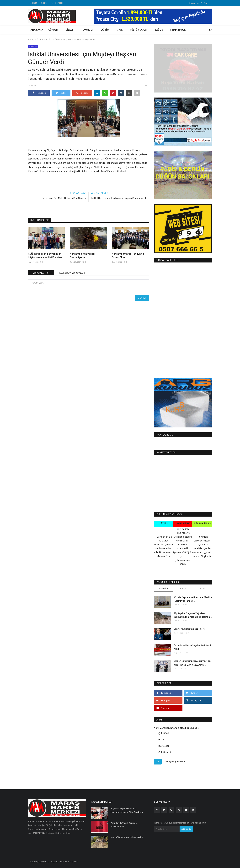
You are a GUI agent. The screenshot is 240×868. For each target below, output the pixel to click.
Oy (158, 762)
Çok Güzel (164, 733)
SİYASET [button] (72, 30)
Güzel (161, 740)
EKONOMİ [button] (89, 30)
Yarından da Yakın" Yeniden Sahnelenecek (124, 825)
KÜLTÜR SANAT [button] (140, 30)
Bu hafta (164, 588)
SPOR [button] (121, 30)
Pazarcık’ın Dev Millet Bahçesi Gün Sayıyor (64, 198)
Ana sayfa (37, 30)
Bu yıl (202, 588)
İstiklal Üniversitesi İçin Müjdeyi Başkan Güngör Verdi (119, 198)
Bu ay (183, 588)
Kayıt (206, 3)
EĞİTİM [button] (106, 30)
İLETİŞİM (33, 3)
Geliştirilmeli (165, 752)
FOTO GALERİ (57, 3)
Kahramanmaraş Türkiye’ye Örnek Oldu (128, 256)
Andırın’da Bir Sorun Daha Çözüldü (127, 837)
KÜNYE (44, 3)
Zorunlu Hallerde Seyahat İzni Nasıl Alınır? (192, 647)
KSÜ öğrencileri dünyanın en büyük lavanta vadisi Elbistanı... (46, 256)
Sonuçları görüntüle (175, 762)
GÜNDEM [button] (54, 30)
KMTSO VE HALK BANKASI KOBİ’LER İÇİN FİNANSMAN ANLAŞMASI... (192, 663)
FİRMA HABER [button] (179, 30)
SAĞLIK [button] (160, 30)
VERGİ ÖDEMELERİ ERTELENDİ (189, 629)
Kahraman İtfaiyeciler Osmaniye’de (83, 256)
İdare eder (164, 746)
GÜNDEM (43, 39)
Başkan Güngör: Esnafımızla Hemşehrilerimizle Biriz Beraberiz (127, 810)
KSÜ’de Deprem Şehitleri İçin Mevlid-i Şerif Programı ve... (193, 599)
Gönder (142, 298)
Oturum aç (194, 3)
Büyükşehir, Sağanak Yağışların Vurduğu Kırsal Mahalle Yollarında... (193, 615)
